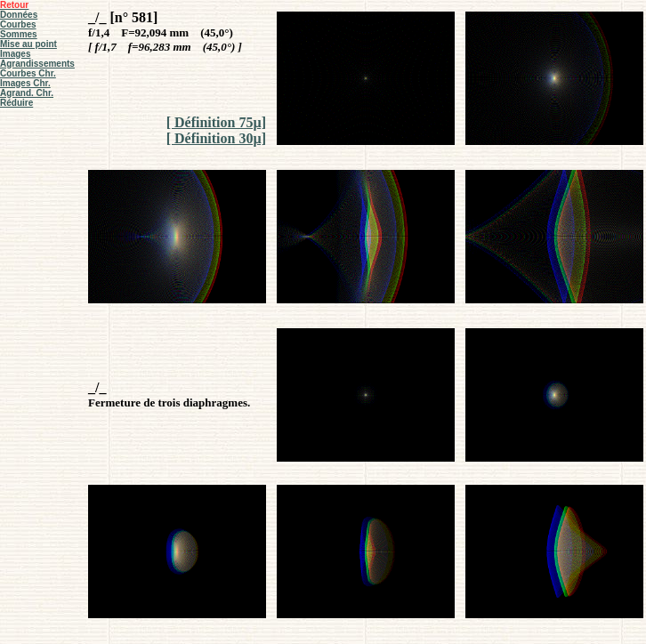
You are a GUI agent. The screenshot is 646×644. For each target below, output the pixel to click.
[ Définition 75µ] (216, 122)
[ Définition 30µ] (216, 138)
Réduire (16, 103)
